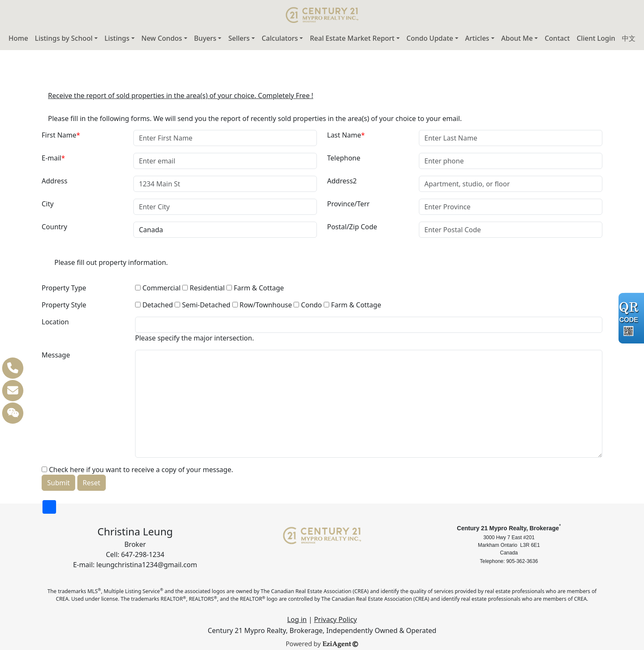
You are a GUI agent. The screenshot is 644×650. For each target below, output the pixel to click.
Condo (308, 305)
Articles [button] (477, 38)
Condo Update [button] (430, 38)
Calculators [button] (280, 38)
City (48, 204)
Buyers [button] (205, 38)
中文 (629, 38)
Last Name (346, 135)
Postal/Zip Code (352, 227)
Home (18, 38)
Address (55, 181)
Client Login (596, 38)
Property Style (64, 305)
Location (55, 322)
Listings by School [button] (64, 38)
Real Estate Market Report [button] (352, 38)
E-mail (53, 158)
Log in (297, 619)
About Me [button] (517, 38)
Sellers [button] (239, 38)
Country (54, 227)
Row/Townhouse (262, 305)
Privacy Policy (335, 619)
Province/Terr (348, 204)
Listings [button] (117, 38)
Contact (557, 38)
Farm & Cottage (255, 288)
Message (56, 355)
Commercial (158, 288)
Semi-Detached (202, 305)
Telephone (344, 158)
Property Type (64, 288)
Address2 (342, 181)
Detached (154, 305)
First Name (61, 135)
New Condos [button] (162, 38)
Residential (203, 288)
